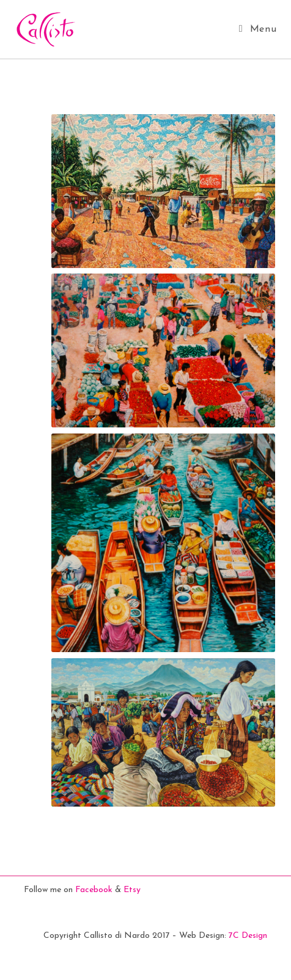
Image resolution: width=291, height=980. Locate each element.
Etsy (132, 890)
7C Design (248, 936)
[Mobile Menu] (258, 29)
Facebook (94, 890)
